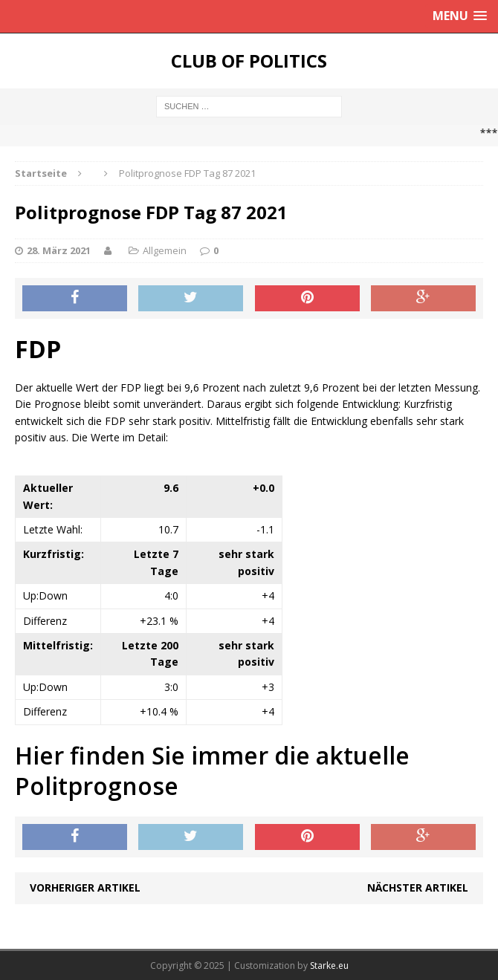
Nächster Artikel (418, 887)
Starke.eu (329, 966)
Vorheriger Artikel (85, 887)
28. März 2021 (59, 250)
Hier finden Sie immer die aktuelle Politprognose (212, 771)
